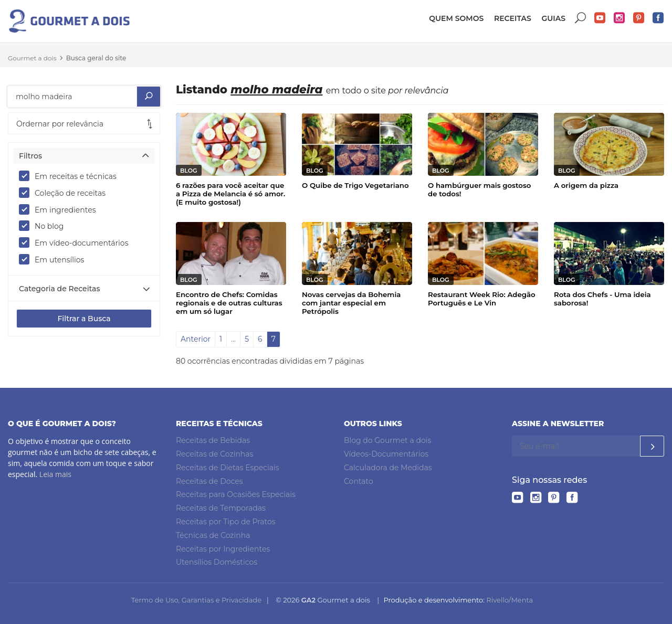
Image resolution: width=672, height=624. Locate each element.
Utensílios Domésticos (217, 562)
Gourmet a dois (32, 58)
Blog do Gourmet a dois (387, 440)
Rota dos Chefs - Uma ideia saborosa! (602, 299)
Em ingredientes (61, 209)
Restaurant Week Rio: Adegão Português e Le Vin (482, 299)
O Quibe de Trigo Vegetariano (355, 185)
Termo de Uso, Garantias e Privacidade (196, 600)
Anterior (196, 339)
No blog (45, 226)
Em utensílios (55, 259)
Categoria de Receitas (59, 289)
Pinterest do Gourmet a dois (639, 18)
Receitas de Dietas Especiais (228, 468)
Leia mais (55, 474)
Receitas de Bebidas (213, 440)
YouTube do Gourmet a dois (600, 18)
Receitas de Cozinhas (214, 454)
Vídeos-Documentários (386, 454)
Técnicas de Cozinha (213, 535)
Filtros (30, 156)
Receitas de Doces (209, 481)
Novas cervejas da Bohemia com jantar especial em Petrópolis (351, 303)
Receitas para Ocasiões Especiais (236, 494)
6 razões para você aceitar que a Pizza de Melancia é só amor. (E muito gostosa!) (230, 194)
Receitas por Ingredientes (223, 549)
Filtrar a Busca (84, 319)
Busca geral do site (96, 58)
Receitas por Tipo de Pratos (226, 522)
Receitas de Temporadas (221, 508)
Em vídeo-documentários (77, 242)
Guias (553, 18)
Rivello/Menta (510, 600)
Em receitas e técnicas (71, 176)
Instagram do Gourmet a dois (619, 18)
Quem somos (456, 18)
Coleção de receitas (66, 193)
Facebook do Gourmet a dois (658, 18)
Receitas (513, 18)
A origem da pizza (586, 185)
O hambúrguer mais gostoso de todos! (479, 189)
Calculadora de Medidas (388, 468)
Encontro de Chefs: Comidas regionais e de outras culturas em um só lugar (229, 303)
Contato (359, 481)
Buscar (581, 18)
